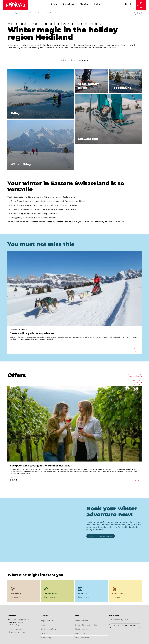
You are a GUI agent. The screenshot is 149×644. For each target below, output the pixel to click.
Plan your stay (84, 60)
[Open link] (74, 288)
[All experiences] (135, 376)
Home (9, 13)
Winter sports (40, 13)
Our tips (62, 60)
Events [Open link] (83, 594)
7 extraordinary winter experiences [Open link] (32, 333)
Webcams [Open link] (51, 594)
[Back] (139, 382)
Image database (82, 638)
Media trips (80, 633)
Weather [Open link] (16, 594)
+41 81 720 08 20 (15, 630)
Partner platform (49, 629)
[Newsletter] (125, 626)
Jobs (43, 633)
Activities (29, 13)
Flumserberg (70, 201)
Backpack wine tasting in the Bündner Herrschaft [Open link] (41, 466)
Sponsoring (46, 638)
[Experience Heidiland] (141, 5)
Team (44, 625)
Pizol (83, 201)
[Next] (134, 382)
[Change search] (131, 4)
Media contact (82, 621)
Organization (47, 621)
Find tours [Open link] (119, 594)
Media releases (82, 629)
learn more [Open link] (16, 597)
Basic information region (86, 625)
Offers (72, 60)
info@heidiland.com (16, 632)
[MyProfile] (126, 4)
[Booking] (101, 536)
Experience (19, 13)
